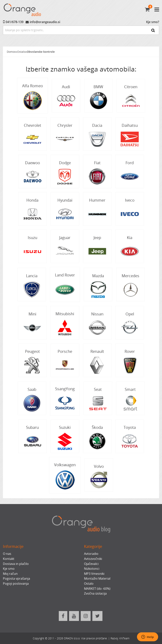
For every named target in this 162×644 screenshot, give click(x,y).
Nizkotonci (92, 569)
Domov (11, 52)
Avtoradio (91, 554)
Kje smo (9, 569)
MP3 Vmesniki (94, 574)
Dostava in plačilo (16, 564)
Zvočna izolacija (95, 593)
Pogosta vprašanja (16, 578)
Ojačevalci (91, 564)
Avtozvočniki (93, 559)
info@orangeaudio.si (45, 22)
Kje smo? (153, 22)
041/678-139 (15, 22)
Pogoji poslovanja (16, 584)
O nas (7, 554)
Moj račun (10, 574)
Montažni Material (97, 578)
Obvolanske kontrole (41, 52)
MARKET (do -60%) (97, 589)
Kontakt (9, 559)
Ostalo (21, 52)
